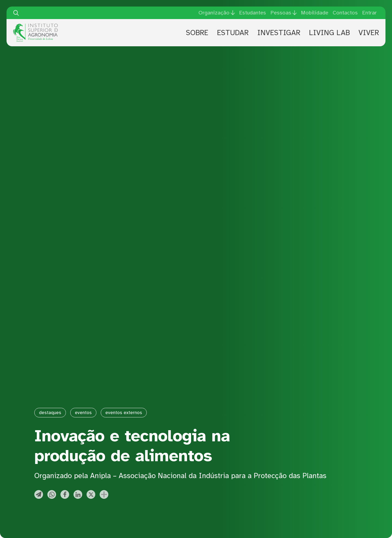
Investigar (279, 33)
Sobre (197, 33)
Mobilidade (315, 13)
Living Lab (329, 33)
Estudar (233, 33)
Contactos (345, 13)
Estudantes (252, 13)
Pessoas (281, 13)
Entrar (369, 13)
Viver (369, 33)
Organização (214, 13)
